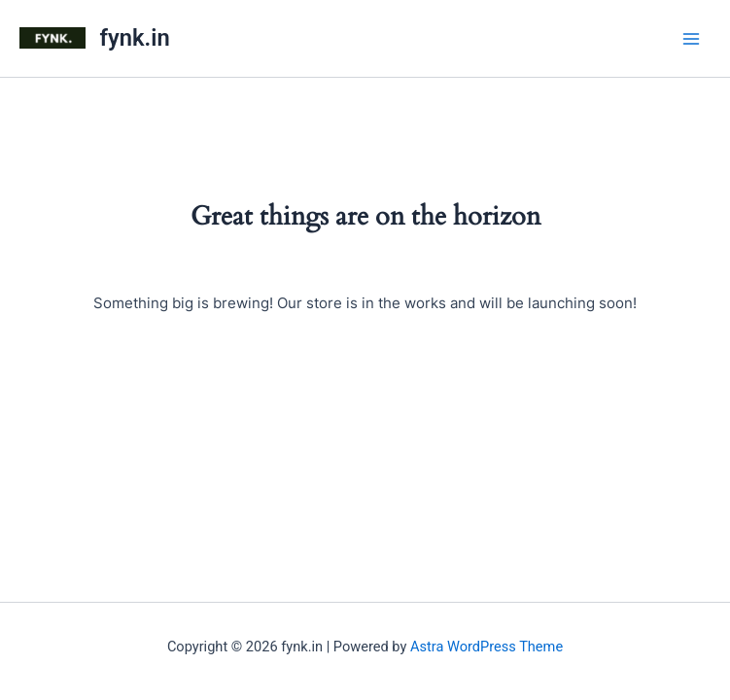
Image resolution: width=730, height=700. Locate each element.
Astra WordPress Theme (487, 647)
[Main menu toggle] (691, 38)
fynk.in (135, 38)
